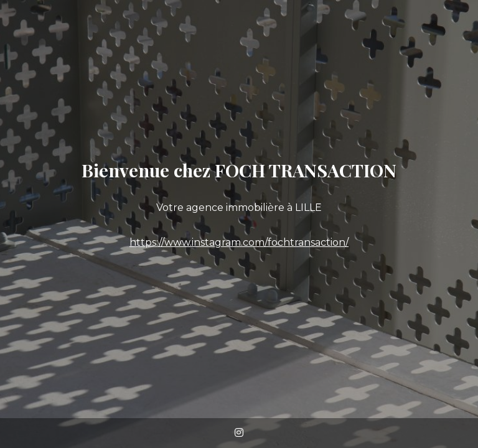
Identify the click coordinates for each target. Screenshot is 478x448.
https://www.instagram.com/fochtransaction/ (239, 242)
